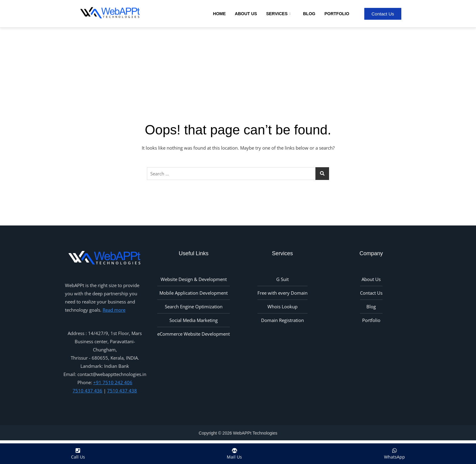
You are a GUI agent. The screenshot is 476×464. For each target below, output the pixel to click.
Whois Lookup (282, 307)
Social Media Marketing (194, 320)
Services (279, 14)
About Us (246, 14)
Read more (114, 310)
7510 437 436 (87, 391)
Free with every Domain (282, 293)
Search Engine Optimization (194, 307)
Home (219, 14)
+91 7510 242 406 (113, 382)
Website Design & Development (194, 279)
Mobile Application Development (194, 293)
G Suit (282, 279)
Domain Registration (282, 320)
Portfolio (337, 14)
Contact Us (371, 293)
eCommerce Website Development (194, 334)
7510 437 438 (122, 391)
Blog (309, 14)
